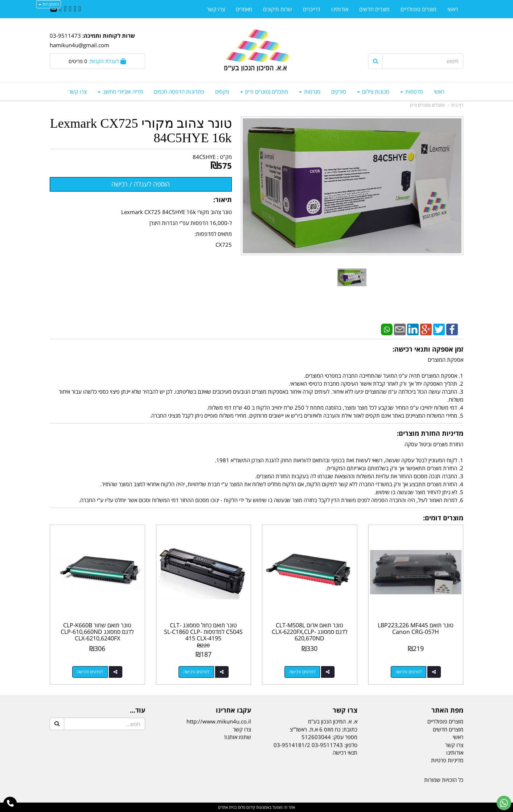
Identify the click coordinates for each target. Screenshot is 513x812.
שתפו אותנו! (238, 737)
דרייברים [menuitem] (312, 9)
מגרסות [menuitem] (310, 91)
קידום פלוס (246, 807)
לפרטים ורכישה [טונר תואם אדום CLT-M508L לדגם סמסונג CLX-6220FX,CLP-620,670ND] (302, 672)
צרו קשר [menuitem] (78, 91)
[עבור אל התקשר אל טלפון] (10, 804)
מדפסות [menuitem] (412, 91)
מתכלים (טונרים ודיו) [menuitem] (264, 91)
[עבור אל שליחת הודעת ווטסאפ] (504, 803)
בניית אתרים (227, 807)
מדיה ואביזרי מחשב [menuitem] (120, 91)
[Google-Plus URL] (65, 9)
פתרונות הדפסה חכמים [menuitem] (179, 91)
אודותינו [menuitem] (340, 9)
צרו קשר (242, 729)
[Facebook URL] (80, 9)
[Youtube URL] (60, 9)
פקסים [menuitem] (222, 91)
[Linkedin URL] (70, 9)
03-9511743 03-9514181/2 (308, 745)
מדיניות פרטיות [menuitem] (447, 760)
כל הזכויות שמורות (444, 780)
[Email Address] (54, 9)
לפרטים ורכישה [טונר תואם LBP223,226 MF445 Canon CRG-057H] (409, 672)
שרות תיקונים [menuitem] (278, 9)
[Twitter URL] (75, 9)
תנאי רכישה (345, 752)
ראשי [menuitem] (439, 91)
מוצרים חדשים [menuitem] (374, 9)
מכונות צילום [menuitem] (373, 91)
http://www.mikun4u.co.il (219, 721)
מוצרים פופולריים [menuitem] (418, 9)
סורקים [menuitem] (339, 91)
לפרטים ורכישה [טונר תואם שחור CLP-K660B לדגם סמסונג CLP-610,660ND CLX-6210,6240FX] (90, 672)
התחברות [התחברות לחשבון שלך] (49, 4)
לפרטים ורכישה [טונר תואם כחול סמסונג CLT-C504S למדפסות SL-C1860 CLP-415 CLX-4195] (196, 672)
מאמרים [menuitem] (244, 9)
